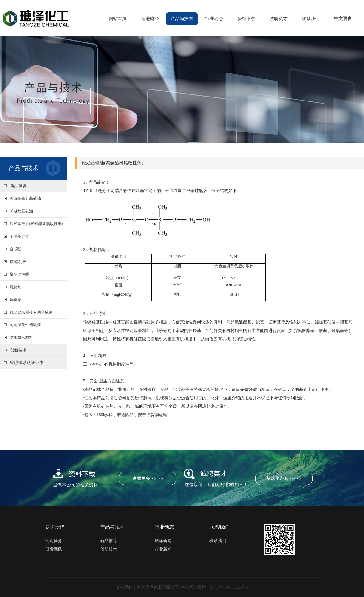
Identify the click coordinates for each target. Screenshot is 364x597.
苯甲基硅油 (18, 236)
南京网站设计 (193, 587)
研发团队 (54, 549)
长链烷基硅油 (20, 211)
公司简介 (54, 541)
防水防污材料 (20, 337)
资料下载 (246, 19)
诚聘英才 (279, 19)
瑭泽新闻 (163, 541)
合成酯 (14, 249)
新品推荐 (18, 186)
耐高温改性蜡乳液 (24, 325)
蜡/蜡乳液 (17, 262)
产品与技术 (182, 19)
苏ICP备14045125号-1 (229, 587)
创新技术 (18, 350)
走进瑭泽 (150, 19)
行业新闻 (163, 549)
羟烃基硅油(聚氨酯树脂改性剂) (35, 224)
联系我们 (311, 19)
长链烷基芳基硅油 (24, 198)
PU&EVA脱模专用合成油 (30, 312)
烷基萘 (14, 300)
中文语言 (343, 19)
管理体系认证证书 (27, 363)
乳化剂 (14, 287)
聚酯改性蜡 (18, 274)
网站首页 (118, 19)
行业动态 (214, 19)
